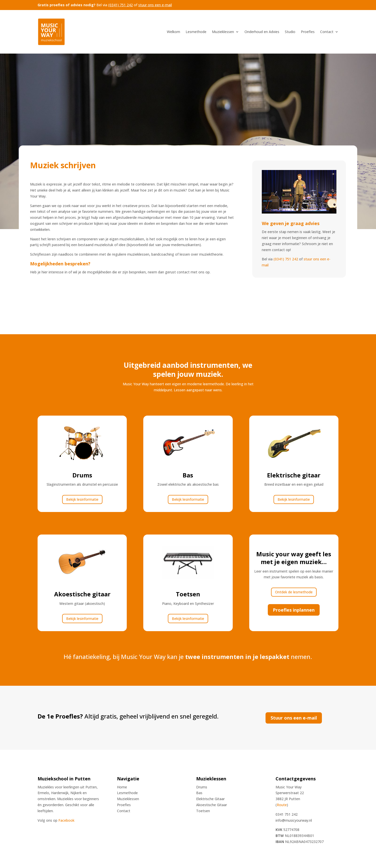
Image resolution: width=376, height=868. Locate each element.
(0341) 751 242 (120, 5)
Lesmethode (196, 32)
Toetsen (203, 811)
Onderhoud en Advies (262, 32)
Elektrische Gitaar (210, 799)
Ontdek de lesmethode (294, 592)
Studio (290, 32)
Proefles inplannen (294, 610)
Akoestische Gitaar (212, 805)
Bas (199, 793)
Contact (327, 32)
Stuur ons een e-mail (294, 718)
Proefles (308, 32)
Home (122, 787)
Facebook (66, 820)
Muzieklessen (223, 32)
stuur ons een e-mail (155, 5)
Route (282, 805)
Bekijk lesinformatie (82, 499)
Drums (202, 787)
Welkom (173, 32)
